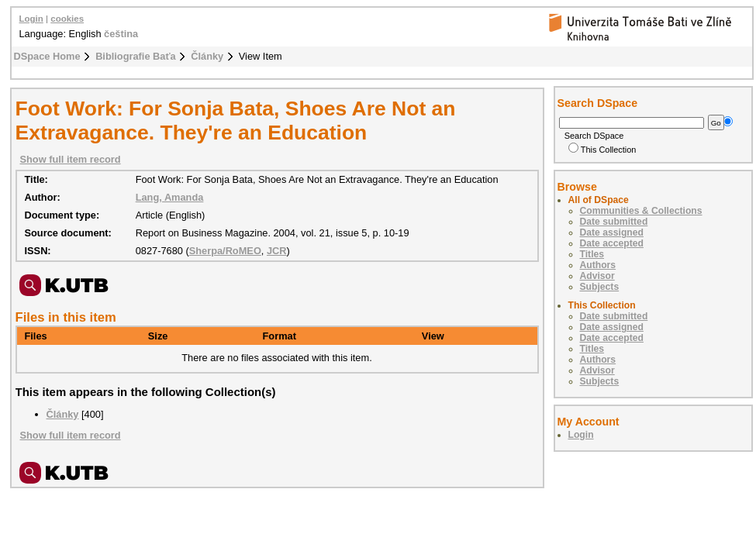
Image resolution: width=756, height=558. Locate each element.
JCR (277, 251)
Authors (598, 265)
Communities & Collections (641, 211)
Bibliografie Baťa (136, 56)
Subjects (600, 287)
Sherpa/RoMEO (225, 251)
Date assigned (612, 232)
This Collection (602, 150)
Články (207, 56)
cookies (67, 19)
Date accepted (612, 243)
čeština (121, 34)
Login (31, 19)
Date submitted (614, 222)
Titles (592, 254)
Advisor (597, 276)
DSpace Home (47, 56)
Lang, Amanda (170, 197)
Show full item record (71, 159)
